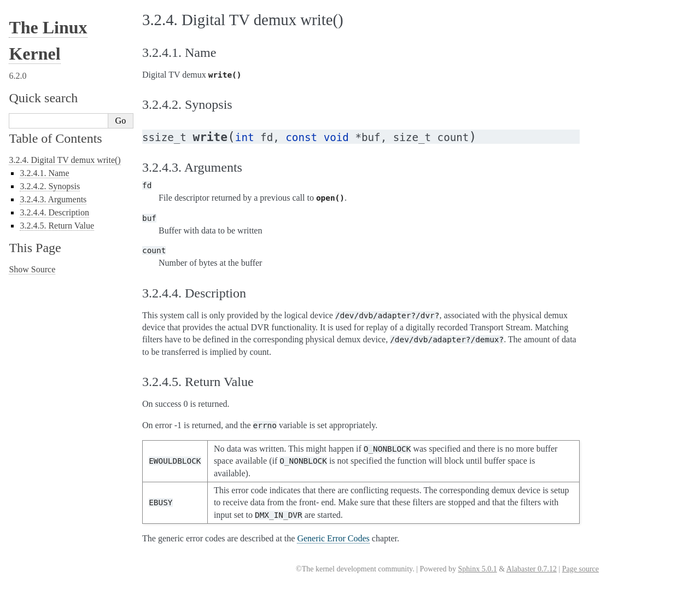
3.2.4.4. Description (54, 212)
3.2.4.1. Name (44, 173)
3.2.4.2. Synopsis (50, 186)
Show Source (32, 269)
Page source (581, 569)
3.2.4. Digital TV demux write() (65, 160)
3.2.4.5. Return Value (57, 226)
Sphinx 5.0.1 (477, 569)
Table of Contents (55, 138)
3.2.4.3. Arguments (53, 199)
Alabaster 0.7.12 (532, 569)
